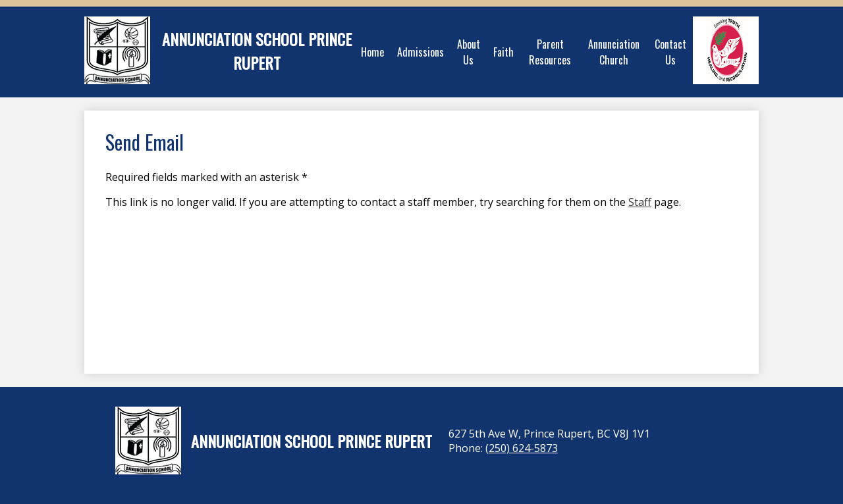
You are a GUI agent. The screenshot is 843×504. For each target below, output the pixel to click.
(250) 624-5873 (522, 448)
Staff (640, 202)
